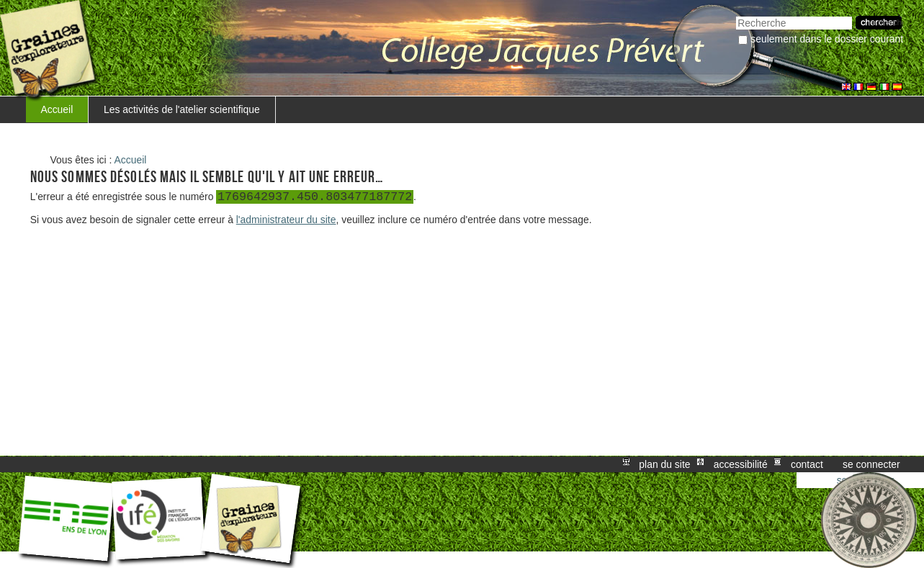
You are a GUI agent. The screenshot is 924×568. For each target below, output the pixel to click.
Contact (807, 464)
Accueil (57, 109)
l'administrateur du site (286, 220)
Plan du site (664, 464)
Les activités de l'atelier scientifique (182, 109)
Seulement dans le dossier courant (827, 39)
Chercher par (736, 15)
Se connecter (871, 464)
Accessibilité (741, 464)
